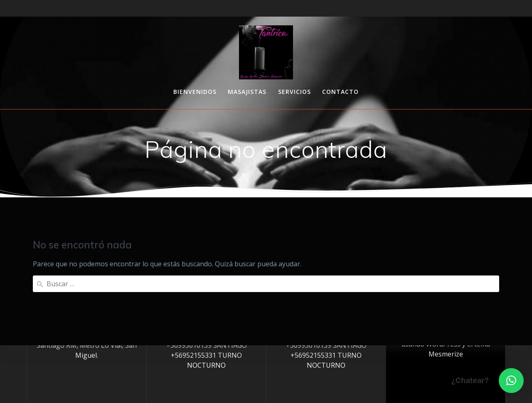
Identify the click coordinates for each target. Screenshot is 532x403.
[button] (511, 381)
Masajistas (247, 92)
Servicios (294, 92)
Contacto (340, 92)
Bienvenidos (195, 92)
